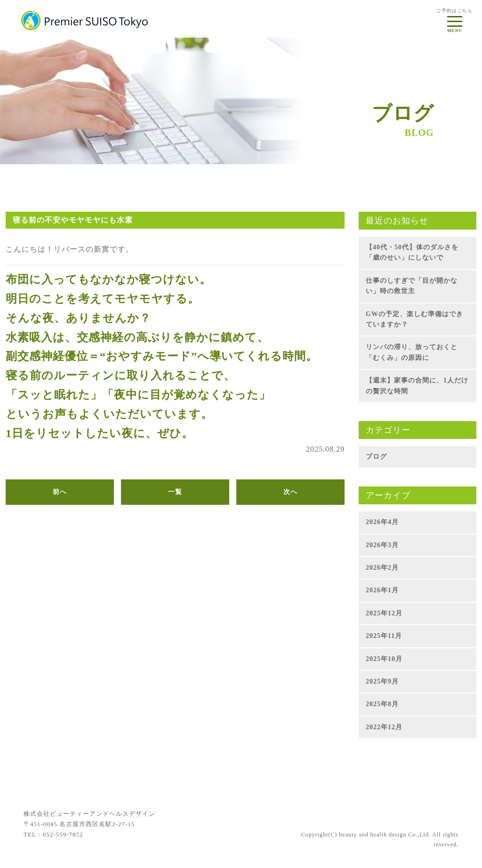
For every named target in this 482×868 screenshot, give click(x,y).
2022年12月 (384, 727)
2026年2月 (382, 568)
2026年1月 (382, 590)
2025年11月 (384, 636)
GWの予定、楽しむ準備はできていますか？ (414, 319)
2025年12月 (384, 613)
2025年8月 (382, 704)
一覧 (175, 492)
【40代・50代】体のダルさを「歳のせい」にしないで (412, 252)
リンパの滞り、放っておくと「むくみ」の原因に (412, 352)
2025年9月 (382, 681)
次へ (290, 492)
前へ (60, 492)
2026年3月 (382, 545)
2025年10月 (384, 659)
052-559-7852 (63, 834)
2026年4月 (382, 522)
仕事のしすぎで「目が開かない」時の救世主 (412, 286)
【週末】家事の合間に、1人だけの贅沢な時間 (417, 386)
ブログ (376, 457)
